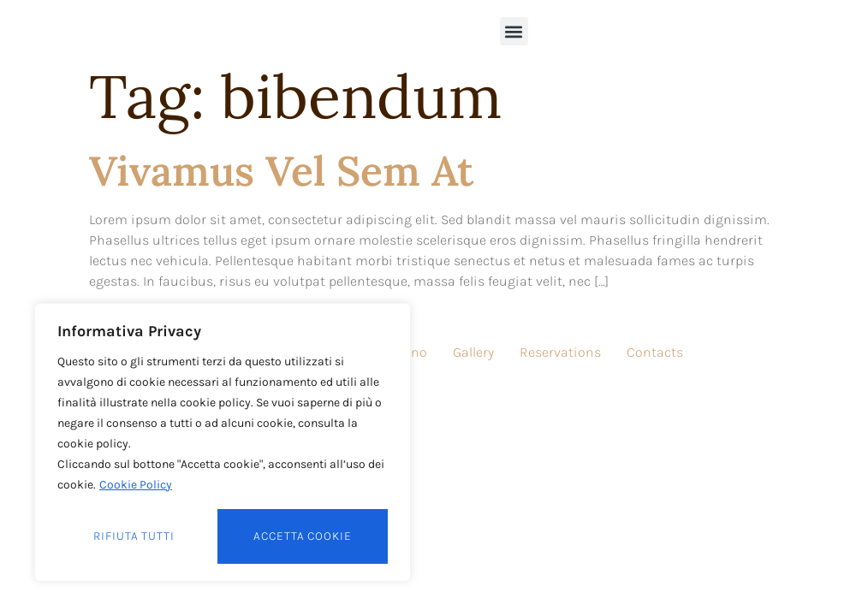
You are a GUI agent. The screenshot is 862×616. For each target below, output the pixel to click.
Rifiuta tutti (134, 536)
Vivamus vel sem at (281, 171)
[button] (514, 31)
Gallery (473, 352)
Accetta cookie (303, 536)
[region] (223, 442)
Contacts (655, 352)
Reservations (560, 352)
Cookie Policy (136, 485)
